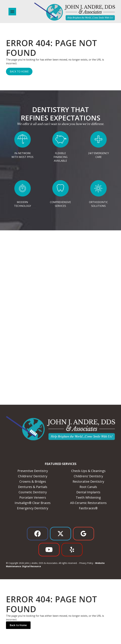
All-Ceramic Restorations (88, 503)
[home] (75, 12)
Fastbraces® (88, 508)
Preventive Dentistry (33, 471)
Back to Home (19, 72)
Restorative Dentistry (88, 481)
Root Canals (88, 487)
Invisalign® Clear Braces (33, 503)
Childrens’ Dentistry (33, 476)
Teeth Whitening (88, 497)
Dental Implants (88, 492)
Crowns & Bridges (33, 481)
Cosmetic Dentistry (33, 492)
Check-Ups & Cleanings (88, 471)
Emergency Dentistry (33, 508)
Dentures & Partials (33, 487)
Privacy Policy (86, 563)
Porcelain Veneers (33, 497)
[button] (12, 12)
